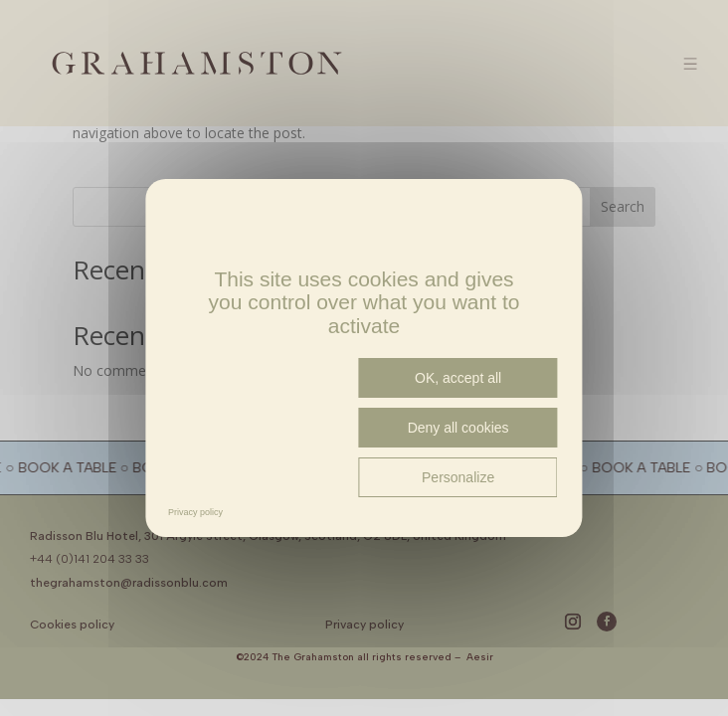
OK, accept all (458, 378)
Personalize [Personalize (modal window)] (458, 477)
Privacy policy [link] (195, 512)
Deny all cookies (458, 428)
